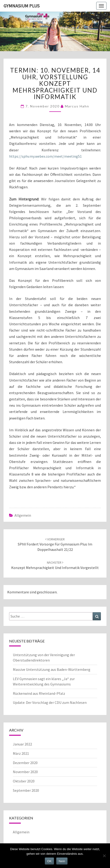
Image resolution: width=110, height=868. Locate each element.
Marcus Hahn (77, 106)
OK (49, 861)
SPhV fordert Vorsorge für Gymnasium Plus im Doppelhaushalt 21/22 (55, 545)
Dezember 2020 (25, 763)
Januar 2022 (22, 744)
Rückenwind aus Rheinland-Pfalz (39, 693)
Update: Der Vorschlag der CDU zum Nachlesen (50, 702)
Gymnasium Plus (21, 6)
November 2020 (25, 772)
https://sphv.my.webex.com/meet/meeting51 (45, 156)
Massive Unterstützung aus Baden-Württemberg (52, 669)
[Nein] (104, 856)
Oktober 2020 (24, 781)
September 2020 (26, 790)
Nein (62, 861)
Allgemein (23, 515)
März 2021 (21, 753)
